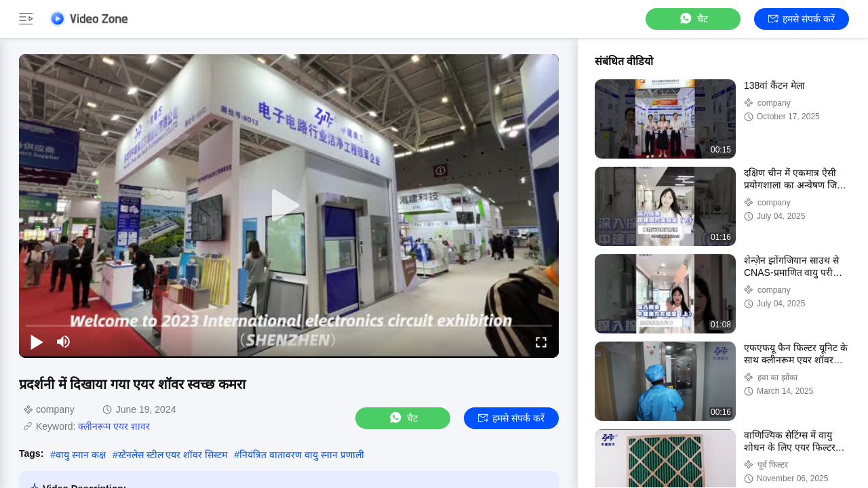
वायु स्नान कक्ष (81, 455)
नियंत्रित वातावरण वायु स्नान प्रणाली (302, 455)
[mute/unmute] (64, 342)
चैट (693, 19)
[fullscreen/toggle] (541, 342)
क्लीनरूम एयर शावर (114, 426)
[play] (289, 206)
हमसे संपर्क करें (802, 19)
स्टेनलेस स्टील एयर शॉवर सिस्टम (173, 455)
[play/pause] (37, 342)
